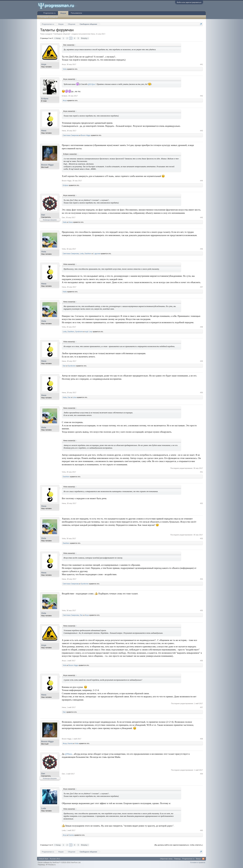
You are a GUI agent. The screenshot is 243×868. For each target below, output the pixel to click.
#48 (201, 327)
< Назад (57, 38)
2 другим (97, 254)
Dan (43, 215)
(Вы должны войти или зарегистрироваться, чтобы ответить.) (179, 845)
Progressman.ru (49, 13)
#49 (201, 361)
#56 (201, 661)
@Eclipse (91, 84)
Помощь (178, 859)
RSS (203, 859)
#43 (201, 131)
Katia (65, 222)
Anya (44, 64)
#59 (201, 774)
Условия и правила (198, 862)
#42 (201, 96)
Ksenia (70, 743)
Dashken (88, 254)
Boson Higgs (86, 135)
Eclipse (45, 99)
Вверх (198, 859)
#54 (201, 579)
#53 (201, 538)
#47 (201, 287)
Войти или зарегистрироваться (189, 2)
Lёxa (75, 397)
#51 (201, 472)
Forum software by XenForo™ (59, 862)
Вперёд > (85, 38)
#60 (201, 830)
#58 (201, 739)
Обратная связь (166, 859)
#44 (201, 181)
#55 (201, 610)
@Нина (68, 754)
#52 (201, 503)
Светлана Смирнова (71, 135)
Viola (65, 69)
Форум (63, 13)
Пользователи (76, 13)
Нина (93, 34)
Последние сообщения (49, 17)
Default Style (43, 859)
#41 (201, 64)
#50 (201, 393)
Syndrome (79, 332)
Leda (82, 254)
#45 (201, 217)
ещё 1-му (89, 332)
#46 (201, 249)
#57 (201, 707)
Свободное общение (62, 34)
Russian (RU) (55, 859)
